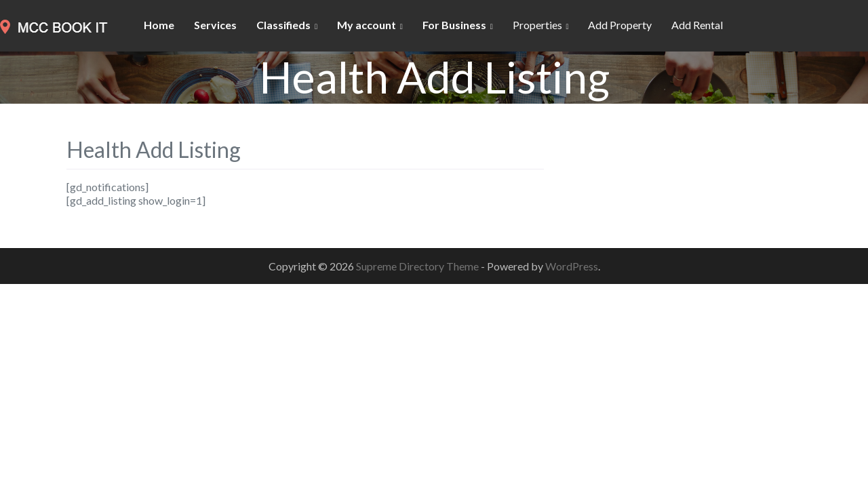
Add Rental (697, 25)
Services (215, 25)
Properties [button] (537, 25)
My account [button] (367, 25)
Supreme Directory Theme (418, 266)
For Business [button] (454, 25)
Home (159, 25)
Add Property (620, 25)
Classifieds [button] (283, 25)
